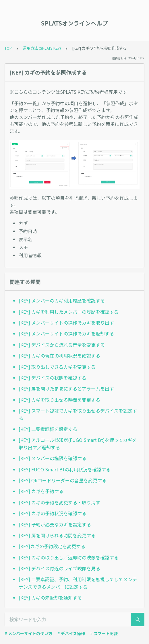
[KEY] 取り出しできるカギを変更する (57, 367)
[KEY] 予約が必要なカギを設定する (55, 524)
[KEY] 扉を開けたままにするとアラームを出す (66, 389)
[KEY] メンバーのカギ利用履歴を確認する (62, 300)
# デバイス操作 (71, 633)
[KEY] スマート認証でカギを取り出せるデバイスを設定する (78, 414)
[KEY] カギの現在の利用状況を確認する (59, 356)
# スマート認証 (104, 633)
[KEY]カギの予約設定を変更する (52, 546)
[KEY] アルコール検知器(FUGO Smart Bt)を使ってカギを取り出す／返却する (78, 444)
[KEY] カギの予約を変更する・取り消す (59, 502)
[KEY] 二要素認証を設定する (48, 429)
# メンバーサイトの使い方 (28, 633)
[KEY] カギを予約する (41, 491)
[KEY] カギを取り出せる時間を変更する (59, 400)
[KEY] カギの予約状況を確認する (53, 513)
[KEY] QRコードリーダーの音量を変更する (63, 480)
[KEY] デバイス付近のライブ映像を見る (59, 568)
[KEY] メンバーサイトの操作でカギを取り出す (66, 323)
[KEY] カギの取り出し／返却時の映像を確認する (69, 557)
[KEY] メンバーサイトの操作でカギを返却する (66, 333)
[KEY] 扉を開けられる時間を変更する (57, 535)
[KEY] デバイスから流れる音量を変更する (62, 345)
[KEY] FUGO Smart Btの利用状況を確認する (65, 469)
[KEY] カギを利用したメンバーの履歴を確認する (69, 312)
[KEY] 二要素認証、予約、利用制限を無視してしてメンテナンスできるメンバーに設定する (78, 583)
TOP (8, 48)
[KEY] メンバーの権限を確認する (53, 458)
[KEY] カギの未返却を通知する (50, 598)
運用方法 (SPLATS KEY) (42, 48)
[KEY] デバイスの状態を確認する (53, 378)
